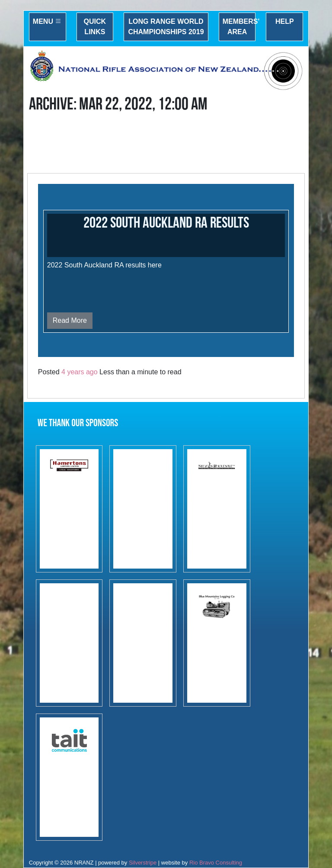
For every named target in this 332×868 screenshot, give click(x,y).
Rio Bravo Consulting (216, 863)
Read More (70, 320)
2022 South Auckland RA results (166, 223)
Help (285, 21)
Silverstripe (143, 863)
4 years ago (80, 372)
